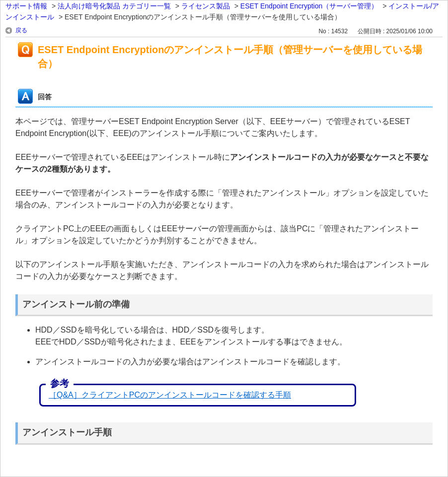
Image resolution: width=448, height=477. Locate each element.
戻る (21, 30)
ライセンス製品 (206, 6)
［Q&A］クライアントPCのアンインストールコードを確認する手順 (170, 395)
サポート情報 (26, 6)
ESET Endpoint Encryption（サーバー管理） (309, 6)
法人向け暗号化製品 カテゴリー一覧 (114, 6)
